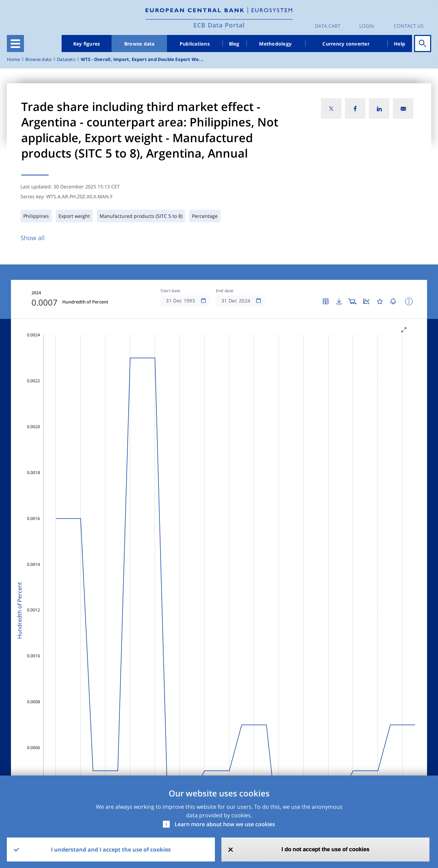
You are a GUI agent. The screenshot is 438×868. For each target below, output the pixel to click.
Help (400, 44)
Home (13, 59)
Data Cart (328, 26)
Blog (234, 44)
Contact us (409, 26)
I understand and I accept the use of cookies (111, 850)
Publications (195, 44)
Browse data (139, 44)
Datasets (66, 59)
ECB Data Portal (219, 25)
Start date (170, 291)
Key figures (87, 44)
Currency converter (346, 44)
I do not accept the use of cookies (326, 849)
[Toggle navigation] (15, 44)
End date (225, 291)
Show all (33, 238)
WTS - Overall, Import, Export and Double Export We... (142, 59)
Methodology (275, 44)
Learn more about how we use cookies (225, 824)
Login (367, 26)
